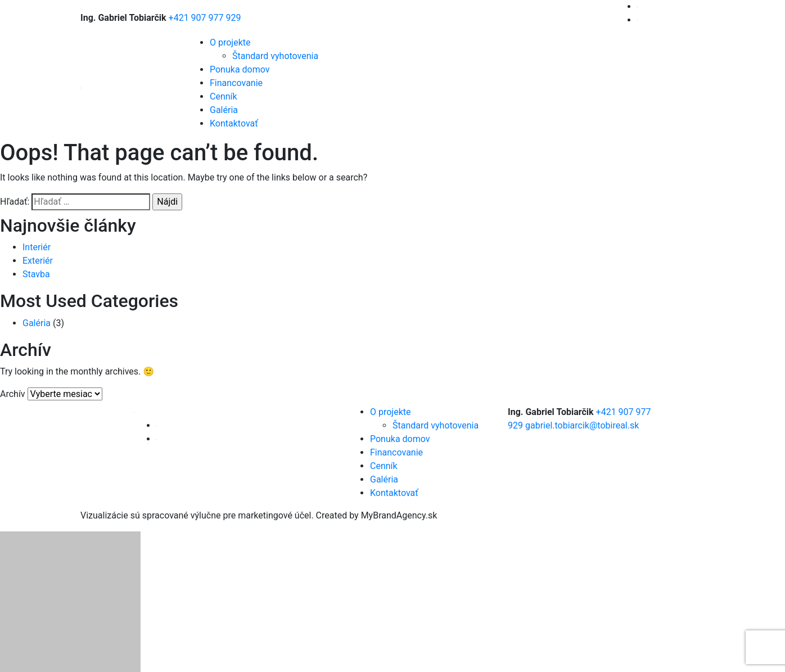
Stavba (36, 274)
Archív (13, 394)
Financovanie (236, 83)
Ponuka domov (240, 69)
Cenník (224, 96)
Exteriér (38, 261)
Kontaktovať (234, 123)
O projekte (230, 42)
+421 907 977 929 (205, 18)
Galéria (224, 110)
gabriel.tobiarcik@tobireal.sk (582, 425)
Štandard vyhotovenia (275, 56)
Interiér (37, 247)
